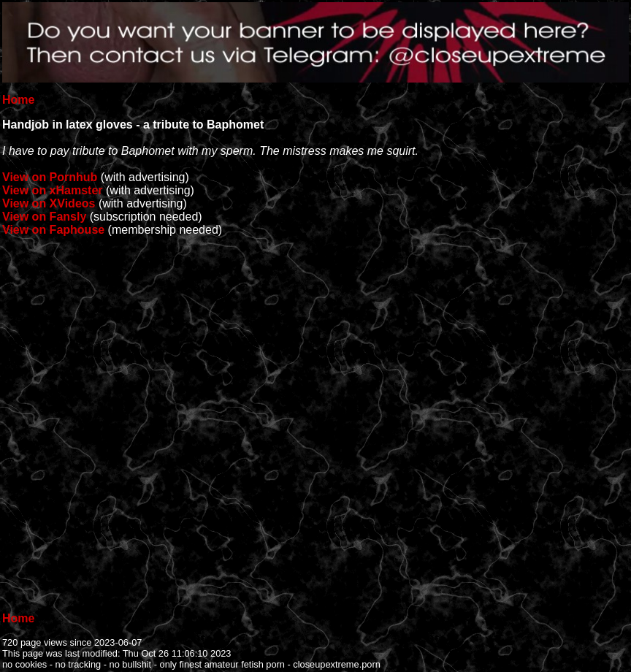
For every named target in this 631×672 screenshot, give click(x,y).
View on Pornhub (50, 177)
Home (18, 100)
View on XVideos (49, 203)
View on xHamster (53, 190)
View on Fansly (44, 217)
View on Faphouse (53, 230)
